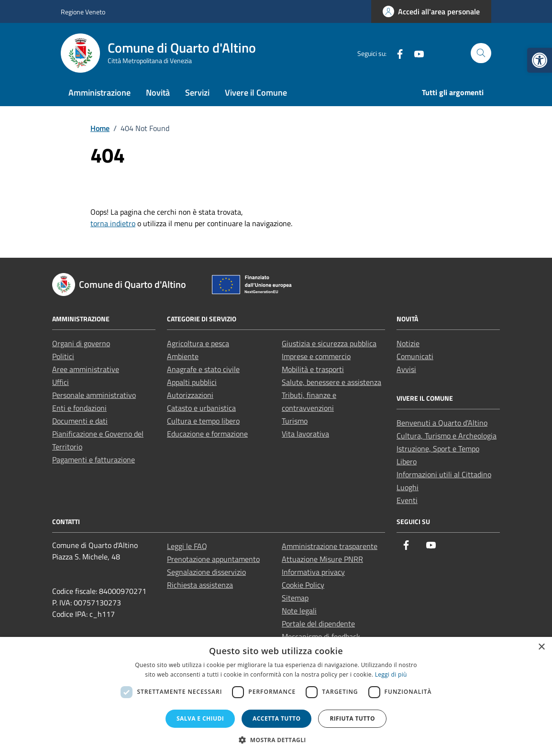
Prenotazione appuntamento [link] (213, 559)
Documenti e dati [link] (80, 421)
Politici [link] (63, 356)
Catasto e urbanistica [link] (201, 408)
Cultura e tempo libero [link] (203, 421)
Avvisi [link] (406, 369)
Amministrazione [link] (99, 93)
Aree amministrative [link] (86, 369)
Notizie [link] (408, 343)
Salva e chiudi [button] (200, 718)
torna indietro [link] (113, 223)
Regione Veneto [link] (83, 12)
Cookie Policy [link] (303, 585)
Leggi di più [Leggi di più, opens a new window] (391, 674)
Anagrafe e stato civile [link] (203, 369)
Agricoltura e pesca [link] (198, 343)
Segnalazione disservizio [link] (206, 572)
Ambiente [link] (183, 356)
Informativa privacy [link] (313, 572)
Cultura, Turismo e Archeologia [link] (447, 436)
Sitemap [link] (295, 598)
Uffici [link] (61, 382)
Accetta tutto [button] (276, 718)
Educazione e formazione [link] (207, 434)
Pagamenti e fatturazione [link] (94, 460)
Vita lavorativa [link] (305, 434)
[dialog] (276, 696)
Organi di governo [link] (81, 343)
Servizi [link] (197, 93)
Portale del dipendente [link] (318, 624)
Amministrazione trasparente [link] (330, 546)
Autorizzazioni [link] (190, 395)
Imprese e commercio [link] (316, 356)
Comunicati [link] (415, 356)
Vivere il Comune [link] (256, 93)
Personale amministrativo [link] (94, 395)
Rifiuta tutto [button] (352, 718)
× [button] (541, 647)
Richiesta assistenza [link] (200, 585)
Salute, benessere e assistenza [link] (331, 382)
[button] (276, 740)
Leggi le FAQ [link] (187, 546)
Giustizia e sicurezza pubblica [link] (329, 343)
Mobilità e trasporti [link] (313, 369)
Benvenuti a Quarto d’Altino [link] (442, 423)
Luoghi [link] (408, 487)
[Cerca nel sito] (481, 53)
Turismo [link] (295, 421)
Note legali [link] (299, 611)
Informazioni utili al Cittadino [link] (444, 474)
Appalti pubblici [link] (192, 382)
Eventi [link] (407, 500)
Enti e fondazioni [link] (79, 408)
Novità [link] (158, 93)
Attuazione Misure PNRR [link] (322, 559)
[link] (540, 60)
